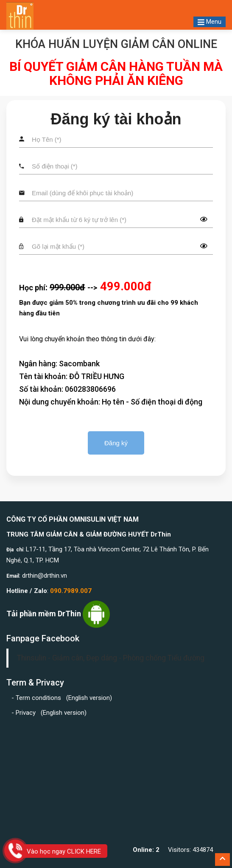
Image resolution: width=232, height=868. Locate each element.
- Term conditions (37, 698)
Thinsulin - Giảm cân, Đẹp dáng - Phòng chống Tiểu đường (111, 658)
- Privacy (25, 713)
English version (89, 698)
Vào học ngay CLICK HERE (64, 851)
